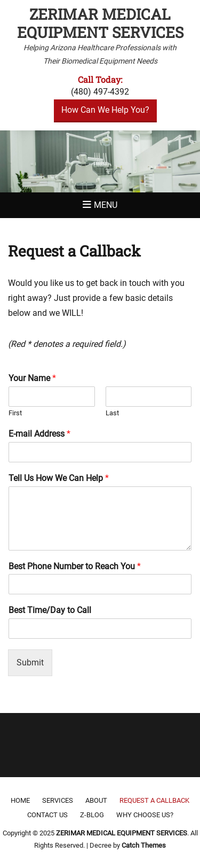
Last (112, 413)
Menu (106, 205)
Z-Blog (92, 815)
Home (20, 800)
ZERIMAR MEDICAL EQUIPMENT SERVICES (100, 23)
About (96, 800)
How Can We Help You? (105, 110)
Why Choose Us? (145, 815)
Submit (30, 662)
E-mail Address (39, 434)
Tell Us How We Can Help (59, 478)
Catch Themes (144, 845)
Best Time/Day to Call (50, 610)
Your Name (32, 378)
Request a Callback (154, 800)
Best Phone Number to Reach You (75, 566)
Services (58, 800)
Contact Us (47, 815)
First (15, 413)
